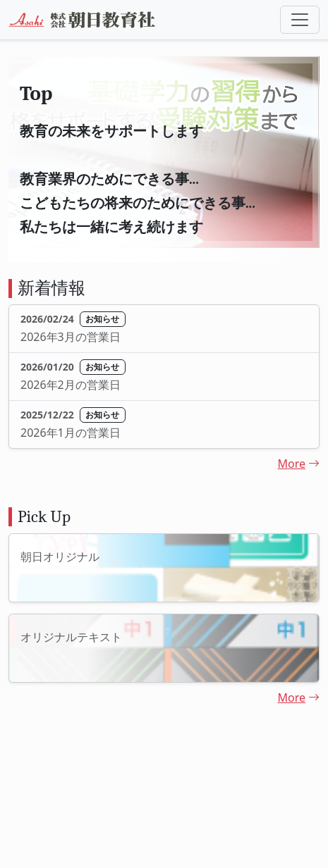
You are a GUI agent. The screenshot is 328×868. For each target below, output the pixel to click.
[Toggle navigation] (300, 20)
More (298, 464)
